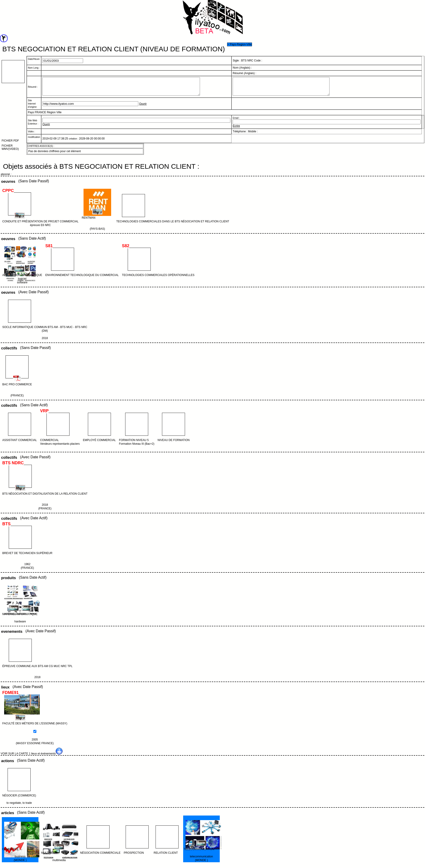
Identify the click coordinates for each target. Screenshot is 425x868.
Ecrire (236, 129)
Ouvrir (143, 107)
